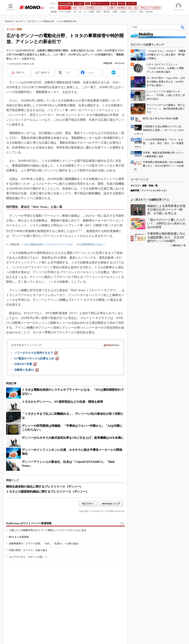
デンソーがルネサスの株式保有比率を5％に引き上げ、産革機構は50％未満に (73, 438)
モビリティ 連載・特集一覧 (144, 186)
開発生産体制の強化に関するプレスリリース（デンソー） (44, 487)
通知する (45, 72)
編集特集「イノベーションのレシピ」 (149, 190)
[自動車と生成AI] (26, 370)
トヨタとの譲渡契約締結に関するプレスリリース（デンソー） (47, 492)
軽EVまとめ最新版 (19, 537)
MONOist (9, 21)
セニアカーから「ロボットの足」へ (28, 557)
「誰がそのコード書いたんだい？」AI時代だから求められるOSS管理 (166, 223)
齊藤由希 (108, 63)
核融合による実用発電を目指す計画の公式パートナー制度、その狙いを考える (166, 210)
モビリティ (20, 21)
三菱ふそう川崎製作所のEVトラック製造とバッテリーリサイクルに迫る (48, 530)
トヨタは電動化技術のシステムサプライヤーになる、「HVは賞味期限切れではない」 (64, 244)
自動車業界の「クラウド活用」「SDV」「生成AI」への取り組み (44, 544)
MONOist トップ (111, 504)
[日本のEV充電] (25, 364)
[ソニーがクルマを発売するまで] (36, 353)
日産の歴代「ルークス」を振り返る (28, 550)
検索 (183, 27)
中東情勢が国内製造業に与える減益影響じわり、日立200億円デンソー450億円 (166, 237)
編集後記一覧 (179, 245)
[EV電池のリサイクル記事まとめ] (37, 359)
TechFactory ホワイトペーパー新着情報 (29, 523)
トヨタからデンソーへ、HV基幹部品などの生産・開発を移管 (62, 402)
